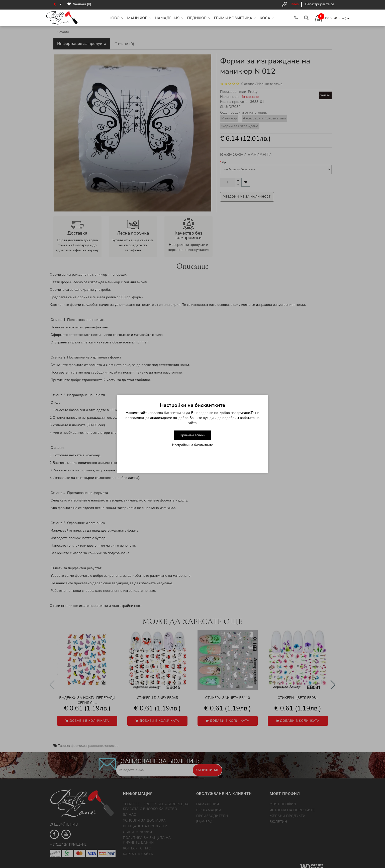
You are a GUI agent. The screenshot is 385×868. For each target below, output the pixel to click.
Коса (267, 18)
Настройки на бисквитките (193, 445)
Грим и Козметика (235, 18)
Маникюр (139, 18)
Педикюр (199, 18)
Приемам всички (192, 435)
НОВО (116, 18)
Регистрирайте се (320, 4)
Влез (295, 4)
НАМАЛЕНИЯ (169, 18)
